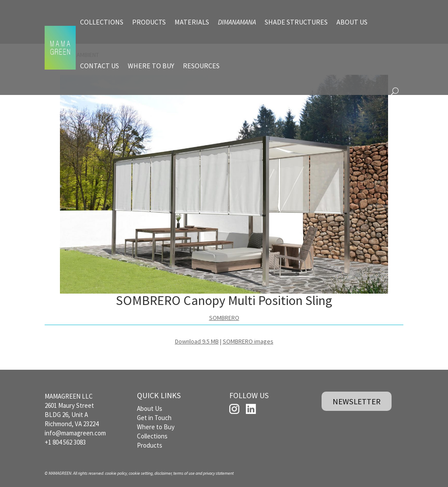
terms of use (184, 473)
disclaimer (163, 473)
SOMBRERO (224, 318)
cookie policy (116, 473)
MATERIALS (192, 22)
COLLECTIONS (102, 22)
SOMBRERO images (248, 341)
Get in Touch (154, 418)
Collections (152, 436)
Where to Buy (156, 427)
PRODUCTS (149, 22)
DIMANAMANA (237, 22)
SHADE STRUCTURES (296, 22)
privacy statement (218, 473)
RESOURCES (201, 66)
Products (150, 445)
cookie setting (141, 473)
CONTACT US (100, 66)
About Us (150, 408)
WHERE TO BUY (151, 66)
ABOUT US (352, 22)
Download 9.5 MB (197, 341)
